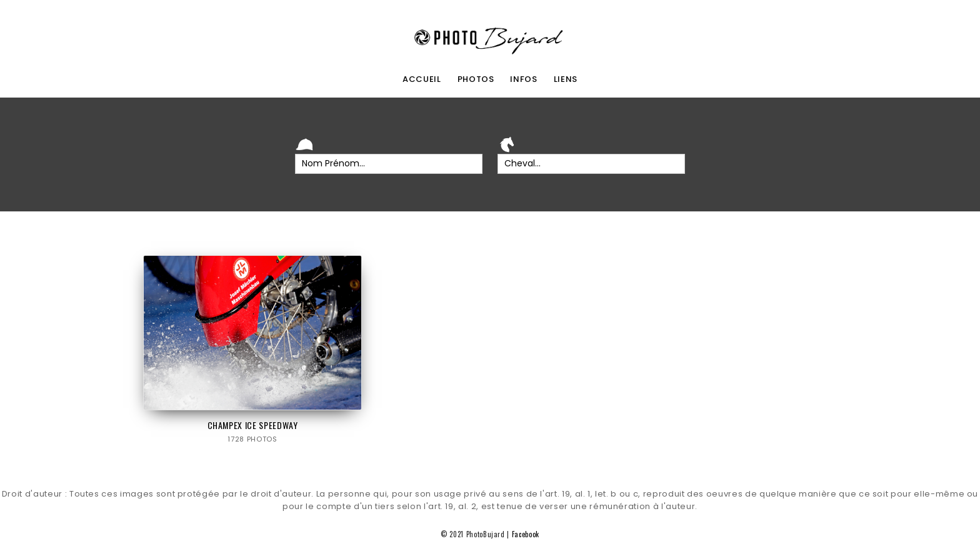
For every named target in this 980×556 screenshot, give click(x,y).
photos (476, 79)
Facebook (526, 534)
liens (566, 79)
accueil (422, 79)
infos (523, 79)
